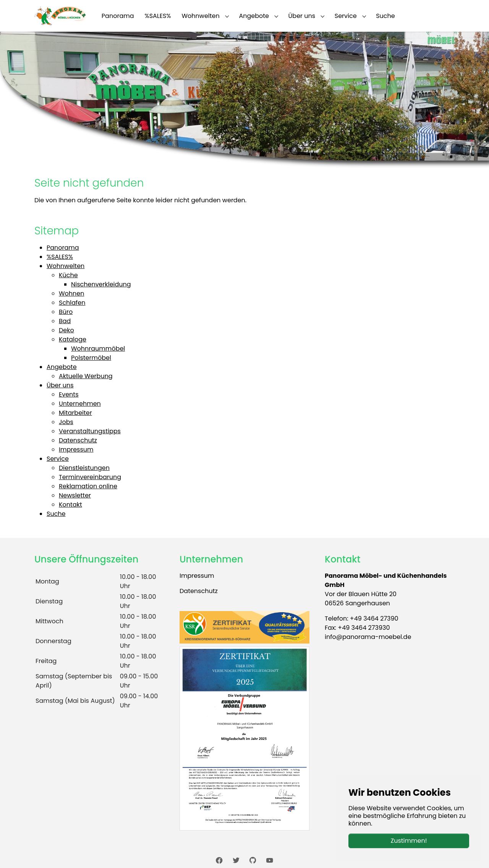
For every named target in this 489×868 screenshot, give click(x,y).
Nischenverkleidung (101, 284)
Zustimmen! (409, 841)
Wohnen (72, 293)
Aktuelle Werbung (86, 376)
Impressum (76, 449)
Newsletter (75, 495)
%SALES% (60, 257)
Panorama (63, 248)
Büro (66, 312)
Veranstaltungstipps (90, 431)
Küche (68, 275)
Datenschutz (78, 440)
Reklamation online (88, 486)
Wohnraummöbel (98, 349)
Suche (56, 514)
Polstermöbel (91, 358)
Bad (65, 321)
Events (69, 394)
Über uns (60, 385)
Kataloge (73, 339)
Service (58, 459)
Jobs (66, 422)
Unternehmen (80, 404)
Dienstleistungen (84, 468)
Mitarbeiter (75, 413)
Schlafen (72, 303)
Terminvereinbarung (90, 477)
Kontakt (70, 505)
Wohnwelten (66, 266)
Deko (66, 330)
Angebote (62, 367)
